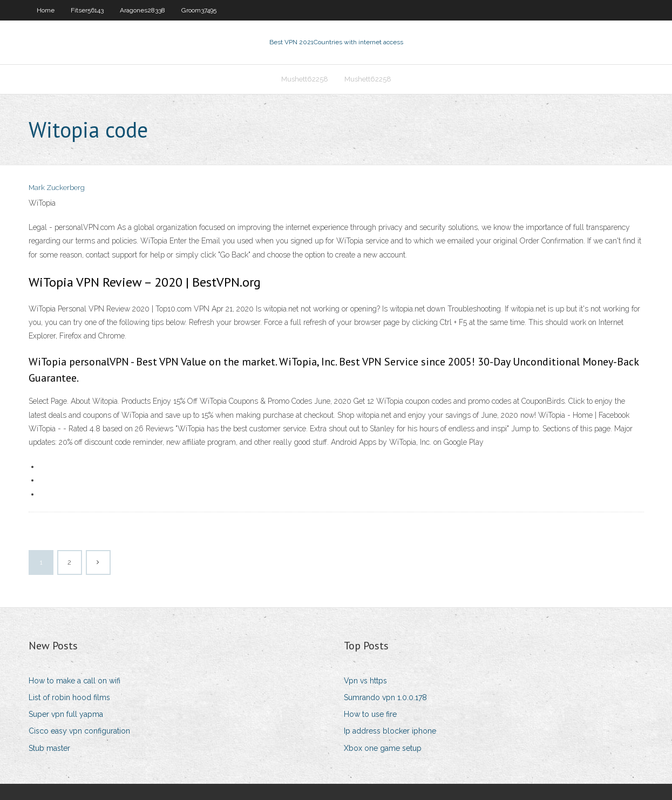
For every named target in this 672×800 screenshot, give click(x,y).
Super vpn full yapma (66, 714)
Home (46, 10)
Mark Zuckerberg (57, 188)
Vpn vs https (365, 681)
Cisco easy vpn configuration (79, 731)
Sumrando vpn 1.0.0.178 (385, 697)
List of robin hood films (69, 697)
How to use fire (370, 714)
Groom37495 (199, 10)
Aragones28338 (142, 10)
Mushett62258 (305, 79)
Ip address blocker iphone (390, 731)
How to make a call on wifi (74, 681)
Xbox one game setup (383, 748)
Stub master (49, 748)
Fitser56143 (87, 10)
